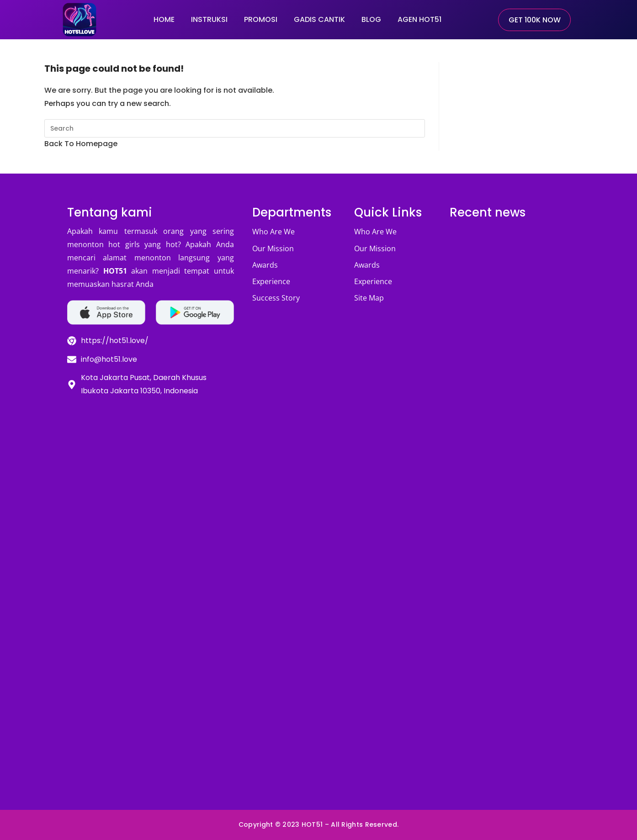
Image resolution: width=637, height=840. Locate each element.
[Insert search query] (235, 128)
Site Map (369, 298)
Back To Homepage (81, 144)
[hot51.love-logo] (80, 20)
